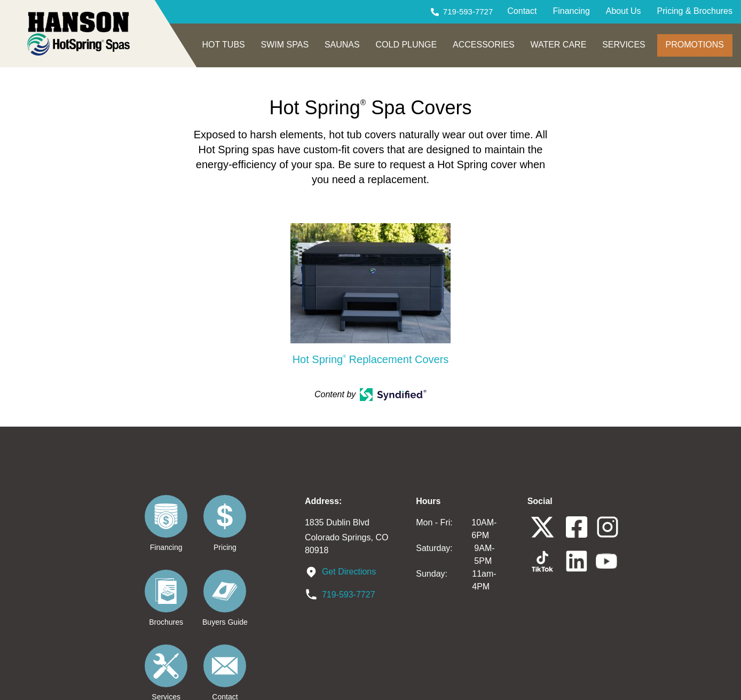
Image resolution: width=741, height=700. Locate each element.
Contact (522, 11)
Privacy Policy (483, 682)
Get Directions (349, 571)
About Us (624, 11)
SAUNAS (342, 45)
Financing (571, 11)
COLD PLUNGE (407, 45)
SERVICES (624, 45)
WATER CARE (558, 45)
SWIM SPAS (285, 45)
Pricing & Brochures (695, 11)
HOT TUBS (223, 45)
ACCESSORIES (484, 45)
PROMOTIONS (695, 45)
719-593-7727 (468, 11)
